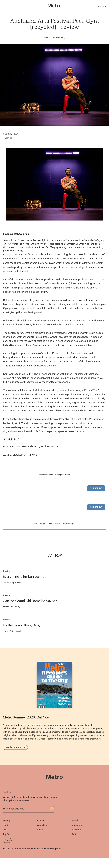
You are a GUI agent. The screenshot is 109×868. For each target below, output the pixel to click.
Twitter (75, 834)
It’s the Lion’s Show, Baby (22, 625)
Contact (41, 820)
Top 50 (6, 834)
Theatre (8, 138)
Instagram (77, 825)
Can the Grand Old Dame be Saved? (30, 601)
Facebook (76, 830)
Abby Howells (12, 582)
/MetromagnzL (41, 524)
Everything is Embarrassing (24, 577)
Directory (101, 6)
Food (5, 825)
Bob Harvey (11, 607)
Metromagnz (56, 524)
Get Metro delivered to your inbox (55, 475)
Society (6, 820)
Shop (7, 840)
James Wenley (58, 37)
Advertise (42, 825)
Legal (40, 830)
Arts (5, 830)
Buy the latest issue (15, 747)
